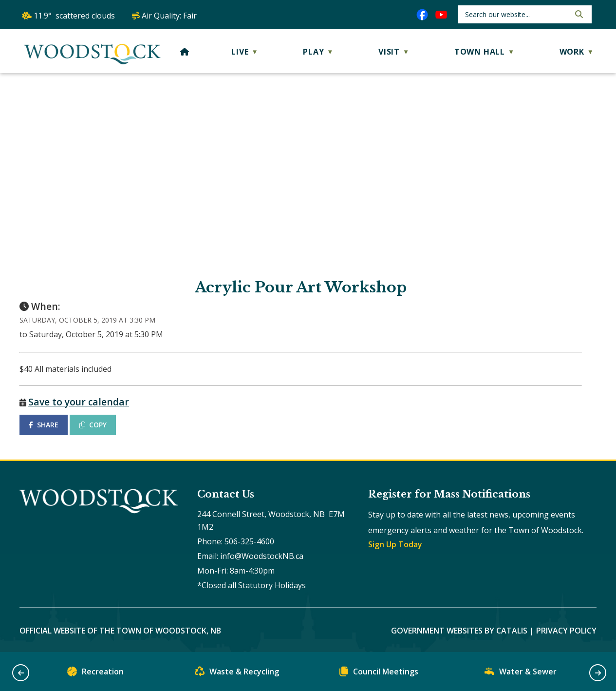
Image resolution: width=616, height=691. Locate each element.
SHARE (44, 425)
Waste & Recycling (237, 674)
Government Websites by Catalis (459, 631)
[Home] (185, 52)
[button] (578, 14)
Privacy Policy (566, 631)
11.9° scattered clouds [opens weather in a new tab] (74, 16)
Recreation (95, 674)
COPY (93, 425)
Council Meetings (379, 674)
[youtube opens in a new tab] (441, 15)
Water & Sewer (521, 674)
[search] (516, 14)
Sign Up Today (395, 544)
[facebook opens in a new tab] (422, 15)
